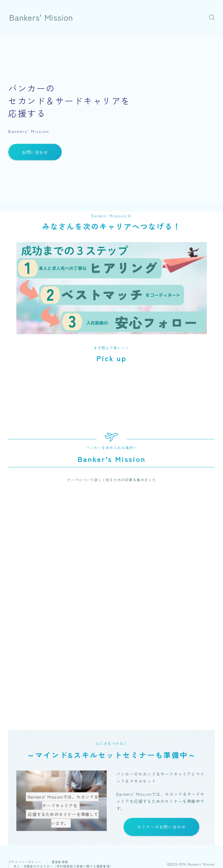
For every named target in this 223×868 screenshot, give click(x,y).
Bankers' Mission (41, 17)
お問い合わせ (35, 152)
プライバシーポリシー (25, 862)
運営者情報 (60, 862)
